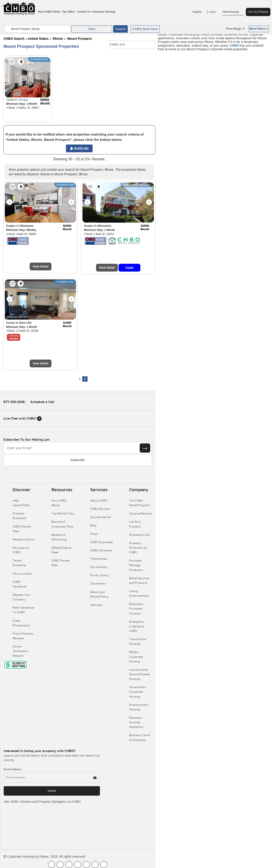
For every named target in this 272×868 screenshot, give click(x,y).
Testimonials (99, 559)
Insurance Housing (104, 12)
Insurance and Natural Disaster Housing (140, 674)
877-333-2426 (14, 402)
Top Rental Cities (63, 513)
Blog (93, 525)
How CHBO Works (49, 12)
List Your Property (258, 12)
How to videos (22, 574)
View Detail (40, 266)
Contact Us (84, 12)
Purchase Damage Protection (136, 565)
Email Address (13, 769)
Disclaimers (98, 584)
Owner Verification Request (20, 651)
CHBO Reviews (100, 509)
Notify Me (79, 148)
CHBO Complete (101, 550)
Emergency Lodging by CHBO (137, 626)
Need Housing (233, 12)
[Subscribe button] (145, 448)
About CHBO (99, 501)
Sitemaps (96, 605)
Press (94, 534)
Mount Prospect (79, 39)
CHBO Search (14, 39)
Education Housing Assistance (136, 722)
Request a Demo (24, 539)
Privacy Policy (100, 575)
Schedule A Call (139, 535)
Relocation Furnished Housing (136, 609)
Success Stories (101, 517)
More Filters (259, 29)
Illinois (58, 39)
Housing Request (140, 513)
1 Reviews (14, 336)
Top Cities (69, 12)
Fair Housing (99, 567)
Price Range (235, 29)
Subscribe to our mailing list (26, 440)
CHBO (234, 45)
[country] (38, 29)
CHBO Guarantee (102, 542)
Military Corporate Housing (136, 657)
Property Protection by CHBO (138, 548)
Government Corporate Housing (137, 692)
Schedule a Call (42, 402)
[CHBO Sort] (132, 45)
